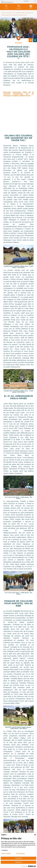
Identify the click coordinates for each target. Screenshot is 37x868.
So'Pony (26, 1)
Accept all (19, 858)
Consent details (6, 854)
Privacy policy (20, 854)
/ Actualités (8, 13)
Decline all (19, 862)
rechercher (18, 7)
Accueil (6, 7)
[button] (18, 7)
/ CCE (13, 13)
